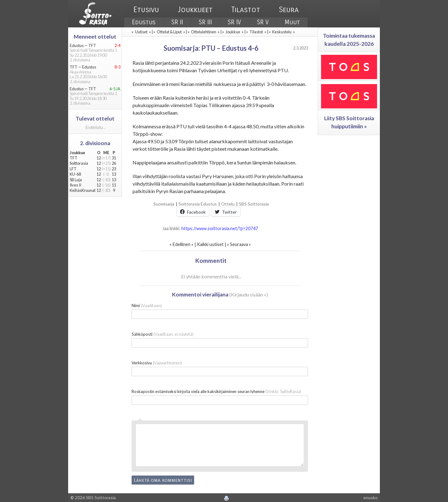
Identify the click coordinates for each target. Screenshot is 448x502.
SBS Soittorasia (254, 204)
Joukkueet (195, 10)
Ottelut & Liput (169, 32)
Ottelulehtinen (204, 32)
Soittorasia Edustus (198, 204)
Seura (289, 10)
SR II (177, 22)
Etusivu (146, 10)
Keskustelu (282, 32)
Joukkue (233, 32)
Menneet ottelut (95, 37)
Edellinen (182, 244)
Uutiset (141, 32)
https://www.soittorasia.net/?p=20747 (220, 228)
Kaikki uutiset (211, 244)
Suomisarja (164, 204)
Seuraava (239, 244)
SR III (205, 22)
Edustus (144, 22)
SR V (263, 22)
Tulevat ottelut (95, 118)
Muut (292, 22)
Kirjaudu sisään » (249, 294)
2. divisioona (95, 143)
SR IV (234, 22)
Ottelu (228, 204)
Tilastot (246, 10)
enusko (371, 497)
